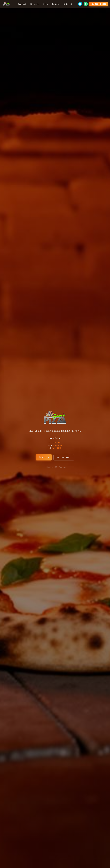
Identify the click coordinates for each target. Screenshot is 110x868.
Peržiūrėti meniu (64, 457)
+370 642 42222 (99, 4)
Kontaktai (56, 4)
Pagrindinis (22, 4)
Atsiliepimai (67, 4)
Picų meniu (34, 4)
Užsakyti (44, 457)
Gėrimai (45, 4)
